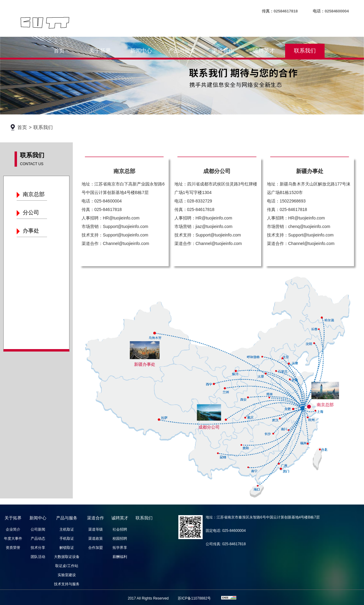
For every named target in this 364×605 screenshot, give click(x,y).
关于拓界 (100, 51)
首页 (59, 51)
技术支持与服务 (67, 584)
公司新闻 (38, 529)
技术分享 (38, 548)
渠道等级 (96, 529)
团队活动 (38, 557)
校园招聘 (120, 539)
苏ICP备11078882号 (194, 598)
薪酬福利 (120, 557)
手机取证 (67, 539)
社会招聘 (120, 529)
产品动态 (38, 539)
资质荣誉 (13, 548)
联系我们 (305, 51)
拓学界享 (120, 548)
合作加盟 (96, 548)
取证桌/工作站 (67, 566)
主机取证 (67, 529)
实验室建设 (67, 575)
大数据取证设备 (67, 557)
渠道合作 (223, 51)
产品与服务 (182, 51)
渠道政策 (96, 539)
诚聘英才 (264, 51)
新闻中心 (141, 51)
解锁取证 (67, 548)
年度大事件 (13, 539)
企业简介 (13, 529)
